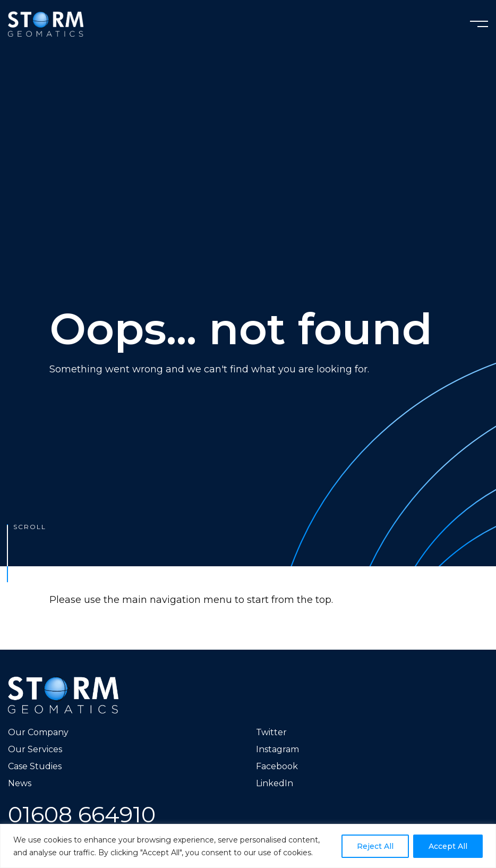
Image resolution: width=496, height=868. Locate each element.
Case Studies (35, 766)
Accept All (448, 846)
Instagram (277, 749)
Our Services (35, 749)
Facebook (277, 766)
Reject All (375, 846)
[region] (248, 846)
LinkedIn (275, 783)
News (20, 783)
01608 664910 (82, 814)
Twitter (271, 732)
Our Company (38, 732)
